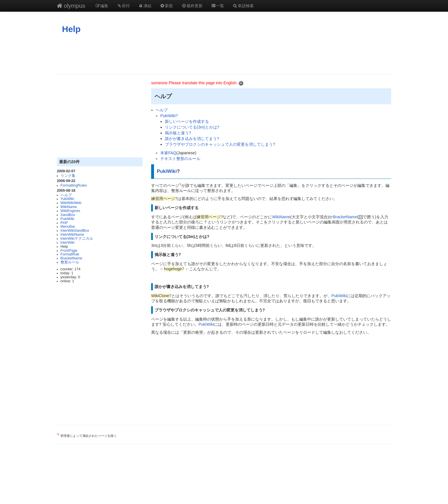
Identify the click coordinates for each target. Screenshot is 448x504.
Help (71, 29)
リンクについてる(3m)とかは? (192, 127)
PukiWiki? (169, 116)
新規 (167, 6)
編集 (102, 6)
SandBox (68, 215)
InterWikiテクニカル (77, 239)
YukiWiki (67, 199)
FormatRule (70, 254)
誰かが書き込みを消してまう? (192, 139)
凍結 (145, 6)
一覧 (218, 6)
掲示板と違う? (178, 133)
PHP (64, 223)
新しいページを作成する (187, 121)
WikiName (69, 207)
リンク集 (68, 176)
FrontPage (69, 251)
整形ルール (70, 262)
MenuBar (68, 227)
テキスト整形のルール (180, 159)
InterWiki (68, 243)
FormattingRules (74, 185)
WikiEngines (70, 211)
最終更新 (192, 6)
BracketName (71, 258)
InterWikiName (72, 235)
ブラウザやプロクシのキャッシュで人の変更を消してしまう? (220, 144)
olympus (71, 6)
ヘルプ (66, 195)
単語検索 (243, 6)
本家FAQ (168, 153)
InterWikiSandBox (75, 231)
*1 (180, 184)
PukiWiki (67, 219)
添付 (123, 6)
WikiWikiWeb (71, 203)
